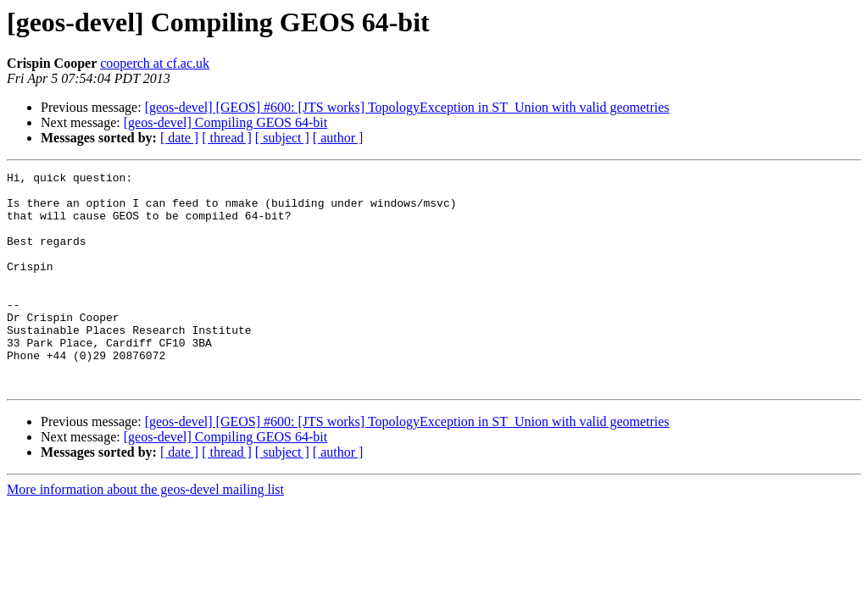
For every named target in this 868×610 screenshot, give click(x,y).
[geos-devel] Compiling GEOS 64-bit (225, 122)
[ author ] (338, 138)
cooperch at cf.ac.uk (155, 63)
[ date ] (179, 138)
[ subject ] (282, 138)
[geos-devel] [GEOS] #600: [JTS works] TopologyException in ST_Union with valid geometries (407, 107)
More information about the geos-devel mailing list (145, 532)
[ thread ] (227, 138)
